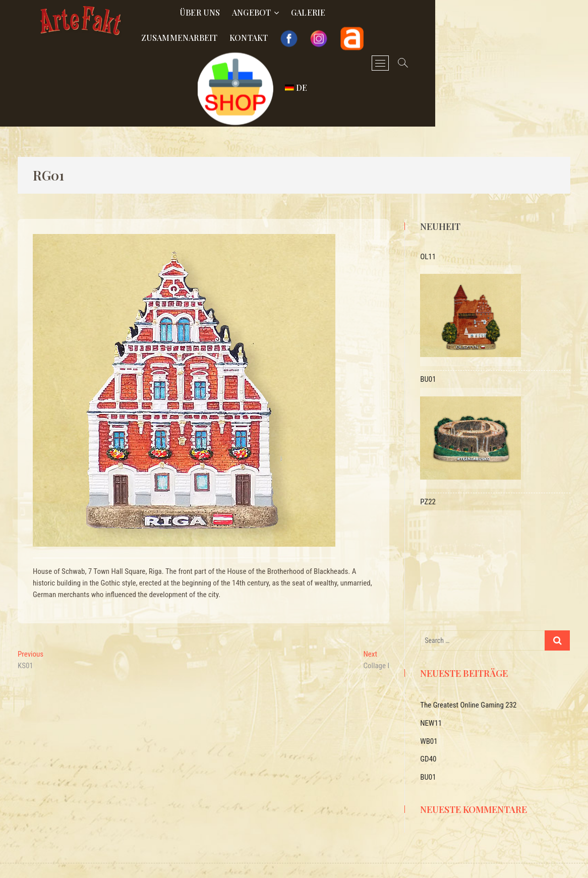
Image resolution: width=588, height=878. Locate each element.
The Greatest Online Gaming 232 (468, 680)
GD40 (428, 734)
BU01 (428, 752)
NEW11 (431, 698)
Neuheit (440, 201)
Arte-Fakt (191, 859)
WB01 (429, 716)
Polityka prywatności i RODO (377, 859)
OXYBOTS (252, 859)
